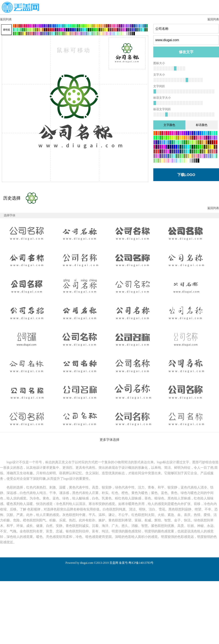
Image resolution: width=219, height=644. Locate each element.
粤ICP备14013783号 (141, 563)
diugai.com (87, 563)
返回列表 (6, 19)
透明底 (6, 30)
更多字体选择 (109, 440)
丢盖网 (114, 563)
